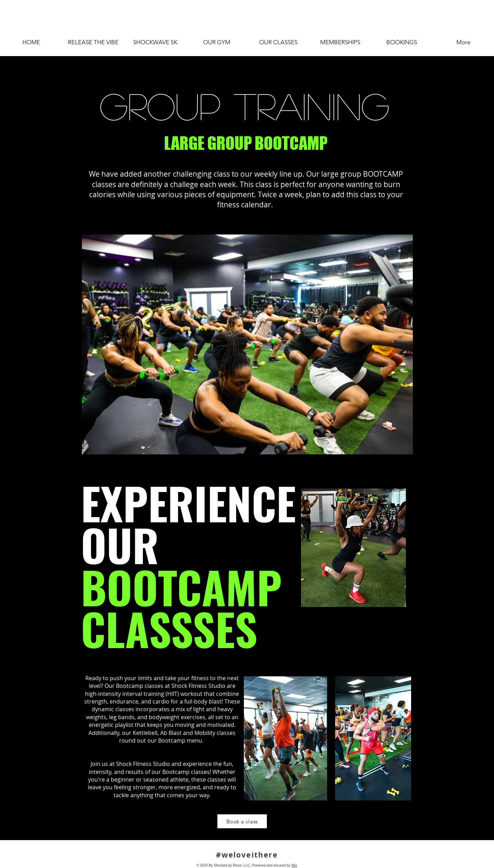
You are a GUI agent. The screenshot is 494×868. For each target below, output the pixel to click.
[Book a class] (242, 821)
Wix (294, 865)
